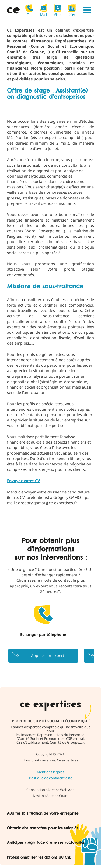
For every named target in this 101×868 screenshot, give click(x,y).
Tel (29, 10)
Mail (43, 10)
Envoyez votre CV (23, 481)
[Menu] (87, 11)
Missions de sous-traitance (45, 286)
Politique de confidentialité (51, 778)
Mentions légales (50, 772)
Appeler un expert (48, 656)
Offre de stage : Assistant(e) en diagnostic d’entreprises (47, 94)
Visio (58, 10)
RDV (72, 11)
